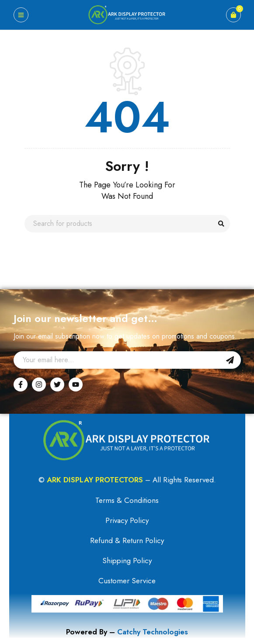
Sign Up (230, 360)
